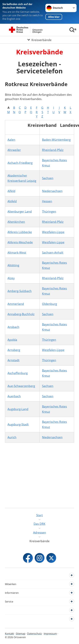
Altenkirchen (16, 222)
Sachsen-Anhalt (53, 253)
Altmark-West (17, 253)
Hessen (47, 201)
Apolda (12, 340)
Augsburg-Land (18, 409)
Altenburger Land (20, 212)
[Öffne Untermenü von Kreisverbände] (39, 40)
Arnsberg (14, 350)
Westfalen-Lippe (53, 232)
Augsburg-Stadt (18, 424)
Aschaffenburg (18, 373)
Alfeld (11, 191)
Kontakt (9, 634)
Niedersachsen (52, 191)
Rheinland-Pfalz (53, 150)
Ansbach (13, 327)
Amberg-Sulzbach (20, 291)
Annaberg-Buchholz (21, 314)
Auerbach (14, 396)
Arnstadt (13, 360)
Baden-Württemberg (56, 140)
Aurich (12, 437)
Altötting (13, 265)
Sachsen (48, 178)
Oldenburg (49, 304)
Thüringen (49, 212)
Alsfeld (12, 201)
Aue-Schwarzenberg (21, 386)
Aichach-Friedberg (20, 163)
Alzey (11, 278)
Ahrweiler (14, 150)
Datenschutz (35, 634)
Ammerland (16, 304)
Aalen (11, 140)
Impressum (50, 634)
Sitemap (21, 634)
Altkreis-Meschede (20, 242)
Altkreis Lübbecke (20, 232)
